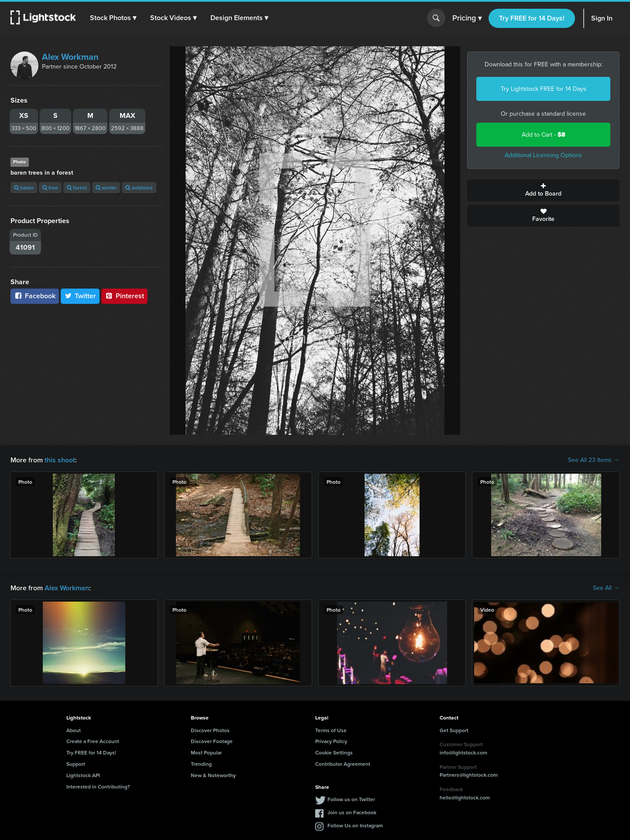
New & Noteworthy (213, 775)
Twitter (80, 296)
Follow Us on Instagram (355, 825)
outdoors (139, 188)
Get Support (454, 730)
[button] (113, 18)
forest (77, 188)
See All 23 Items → (594, 460)
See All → (606, 588)
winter (106, 188)
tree (50, 188)
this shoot (60, 460)
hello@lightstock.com (465, 797)
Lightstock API (83, 775)
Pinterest (124, 296)
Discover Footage (212, 741)
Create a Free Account (93, 741)
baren (24, 188)
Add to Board (543, 190)
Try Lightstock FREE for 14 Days (544, 89)
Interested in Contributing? (98, 787)
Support (76, 764)
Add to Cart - (544, 135)
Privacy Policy (331, 741)
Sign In (602, 18)
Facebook (35, 296)
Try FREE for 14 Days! (532, 18)
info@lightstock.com (463, 752)
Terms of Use (331, 730)
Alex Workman (70, 57)
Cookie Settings (334, 752)
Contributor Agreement (343, 764)
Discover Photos (210, 730)
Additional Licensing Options (543, 155)
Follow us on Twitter (351, 799)
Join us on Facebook (352, 812)
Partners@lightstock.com (469, 775)
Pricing (467, 18)
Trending (201, 764)
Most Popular (206, 752)
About (74, 730)
